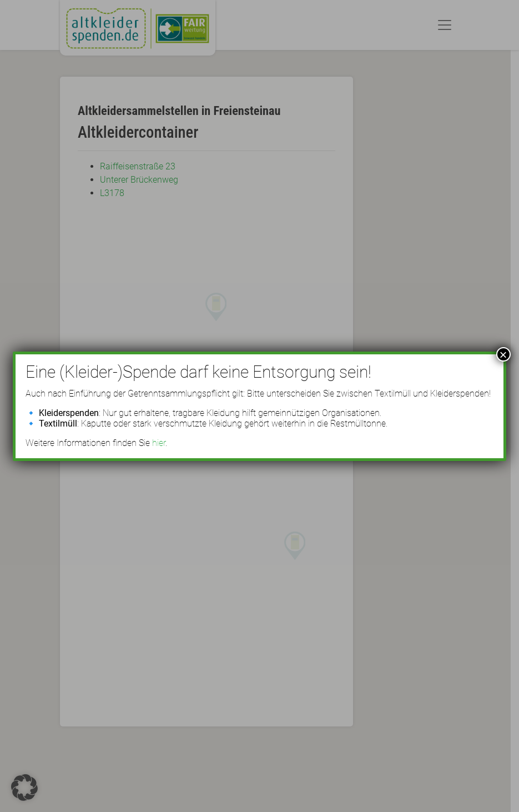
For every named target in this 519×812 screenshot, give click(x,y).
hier (159, 443)
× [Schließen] (503, 354)
